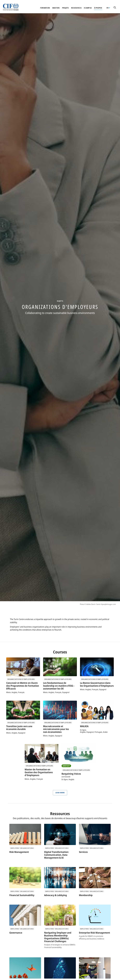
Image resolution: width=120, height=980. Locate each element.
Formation (45, 8)
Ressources (76, 8)
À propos (98, 8)
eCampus (88, 8)
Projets (65, 8)
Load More (60, 793)
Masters (56, 8)
